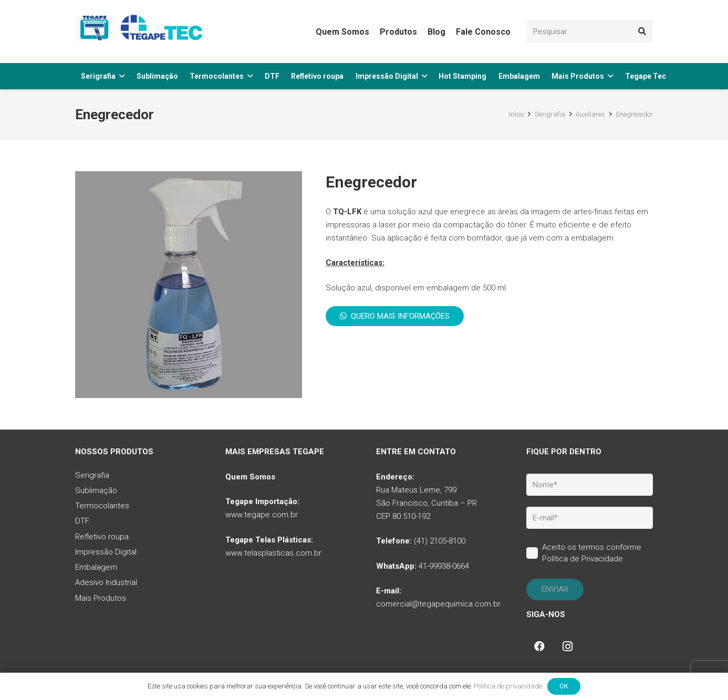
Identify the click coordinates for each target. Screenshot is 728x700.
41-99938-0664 (444, 566)
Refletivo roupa (102, 537)
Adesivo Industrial (106, 582)
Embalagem (96, 567)
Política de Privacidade (583, 559)
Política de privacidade (508, 686)
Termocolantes (102, 506)
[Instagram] (568, 646)
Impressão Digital (106, 552)
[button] (122, 76)
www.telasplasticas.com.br (273, 553)
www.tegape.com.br (262, 515)
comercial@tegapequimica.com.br (438, 604)
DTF (82, 521)
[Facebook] (539, 646)
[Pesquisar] (590, 32)
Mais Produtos (101, 598)
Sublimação (96, 490)
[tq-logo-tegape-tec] (141, 32)
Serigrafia (92, 475)
